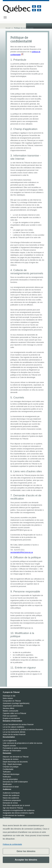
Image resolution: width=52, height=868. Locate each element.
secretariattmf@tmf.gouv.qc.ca (22, 552)
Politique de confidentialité (12, 844)
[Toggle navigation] (5, 17)
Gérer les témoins (26, 851)
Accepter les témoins (26, 860)
